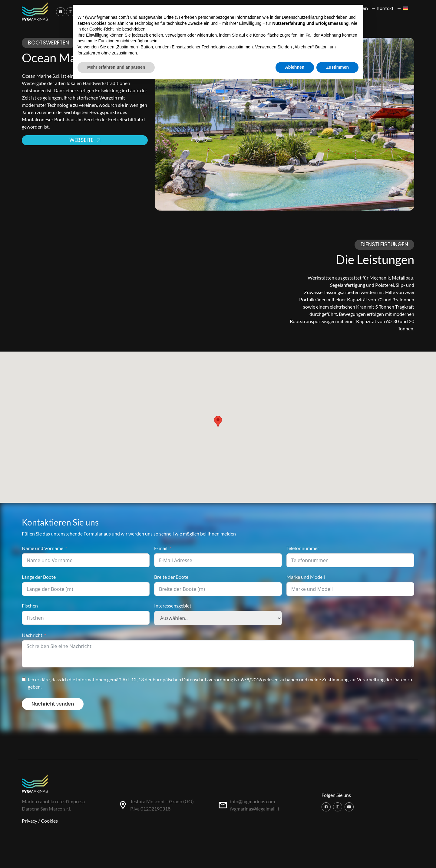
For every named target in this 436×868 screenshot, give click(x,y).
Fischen (30, 606)
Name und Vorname (43, 548)
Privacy (30, 821)
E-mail (161, 548)
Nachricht (32, 635)
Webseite (85, 140)
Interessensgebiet (173, 606)
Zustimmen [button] (337, 67)
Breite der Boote (171, 577)
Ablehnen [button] (295, 67)
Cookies (49, 821)
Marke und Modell (306, 577)
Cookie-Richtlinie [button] (105, 29)
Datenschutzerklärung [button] (302, 17)
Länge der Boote (39, 577)
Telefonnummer (303, 548)
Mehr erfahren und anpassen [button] (116, 67)
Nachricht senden (53, 704)
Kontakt (385, 8)
